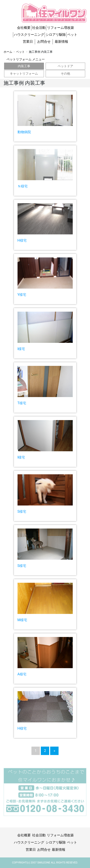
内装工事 (24, 66)
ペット (72, 35)
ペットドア (65, 66)
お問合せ (44, 42)
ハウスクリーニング (29, 35)
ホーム (8, 52)
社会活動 (39, 28)
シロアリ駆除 (56, 35)
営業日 (28, 42)
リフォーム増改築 (60, 28)
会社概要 (24, 28)
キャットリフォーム (24, 74)
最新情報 (61, 42)
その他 (65, 74)
